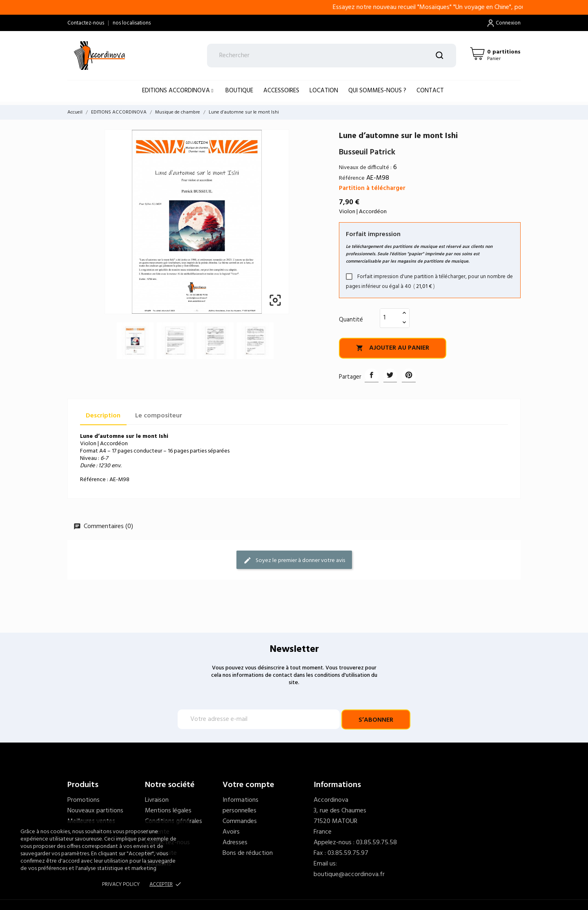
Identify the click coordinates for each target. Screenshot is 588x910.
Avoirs (231, 832)
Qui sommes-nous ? (377, 91)
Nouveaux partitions (95, 811)
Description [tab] (103, 416)
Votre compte (248, 785)
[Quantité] (390, 318)
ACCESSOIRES (281, 91)
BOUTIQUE (239, 91)
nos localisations (132, 23)
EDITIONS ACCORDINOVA (177, 91)
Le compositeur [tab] (159, 416)
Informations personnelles (241, 805)
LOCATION (324, 91)
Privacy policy (121, 884)
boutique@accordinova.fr (349, 874)
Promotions (84, 800)
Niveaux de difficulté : (365, 168)
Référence (352, 178)
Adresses (235, 843)
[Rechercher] (332, 56)
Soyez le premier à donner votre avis (294, 560)
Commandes (240, 821)
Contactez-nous (86, 23)
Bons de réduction (248, 853)
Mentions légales (168, 811)
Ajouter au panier (393, 348)
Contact (430, 91)
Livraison (157, 800)
